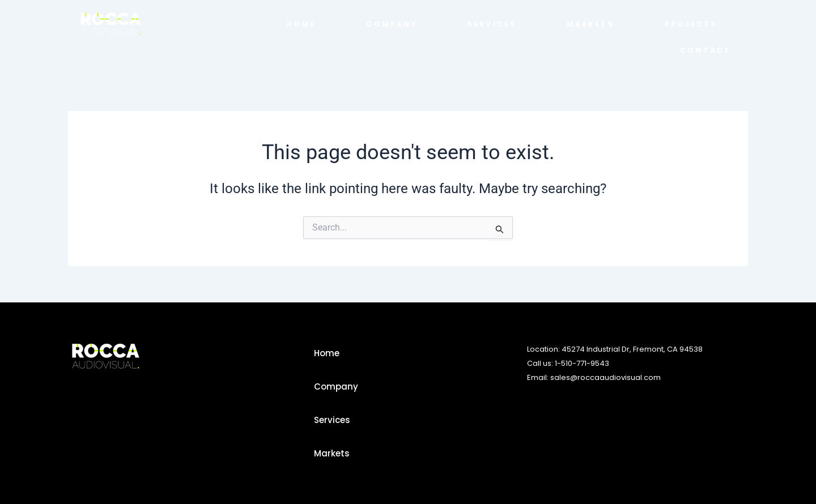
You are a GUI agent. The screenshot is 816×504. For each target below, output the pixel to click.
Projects (691, 24)
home (301, 24)
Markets (590, 24)
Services (492, 24)
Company (392, 24)
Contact (705, 50)
